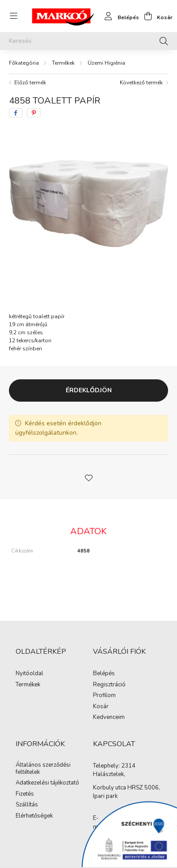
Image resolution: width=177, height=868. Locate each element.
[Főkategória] (24, 63)
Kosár (101, 707)
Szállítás (27, 805)
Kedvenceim (109, 718)
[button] (88, 477)
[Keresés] (88, 41)
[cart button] (156, 16)
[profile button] (119, 16)
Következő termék (141, 83)
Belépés (104, 674)
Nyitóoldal (29, 674)
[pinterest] (34, 113)
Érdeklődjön (89, 390)
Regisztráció (109, 685)
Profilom (104, 696)
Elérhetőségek (34, 816)
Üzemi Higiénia (106, 63)
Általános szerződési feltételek (43, 769)
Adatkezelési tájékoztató (47, 783)
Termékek (63, 63)
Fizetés (25, 794)
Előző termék (30, 83)
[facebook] (16, 113)
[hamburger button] (13, 16)
